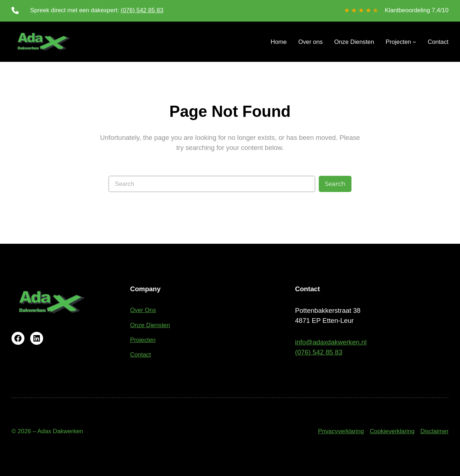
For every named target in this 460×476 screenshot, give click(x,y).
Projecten (143, 340)
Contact (141, 355)
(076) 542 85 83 (142, 10)
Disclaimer (434, 431)
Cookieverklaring (392, 431)
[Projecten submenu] (401, 42)
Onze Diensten (150, 325)
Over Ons (143, 310)
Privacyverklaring (341, 431)
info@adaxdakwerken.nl (331, 342)
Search (335, 184)
